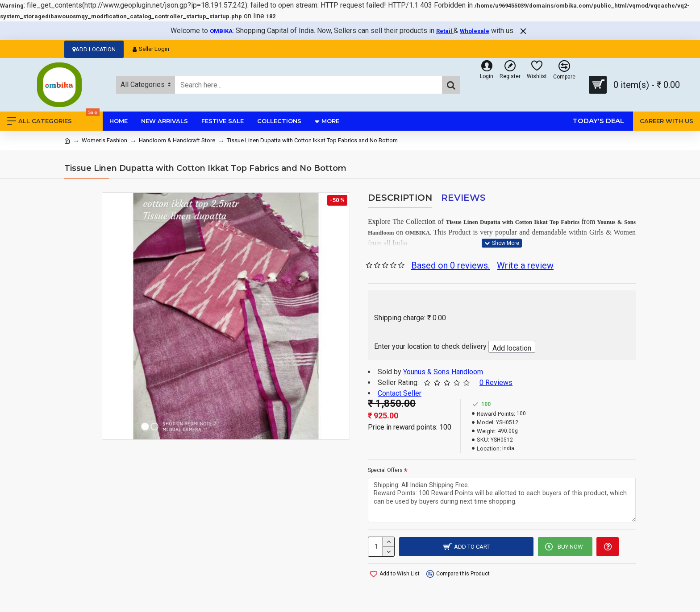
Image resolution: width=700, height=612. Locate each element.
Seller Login (151, 49)
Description (400, 198)
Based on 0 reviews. (450, 265)
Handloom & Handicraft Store (177, 140)
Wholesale (475, 31)
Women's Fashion (104, 140)
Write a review (525, 265)
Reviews (463, 198)
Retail (445, 31)
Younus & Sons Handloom (443, 372)
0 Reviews (496, 382)
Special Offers (385, 470)
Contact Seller (400, 393)
